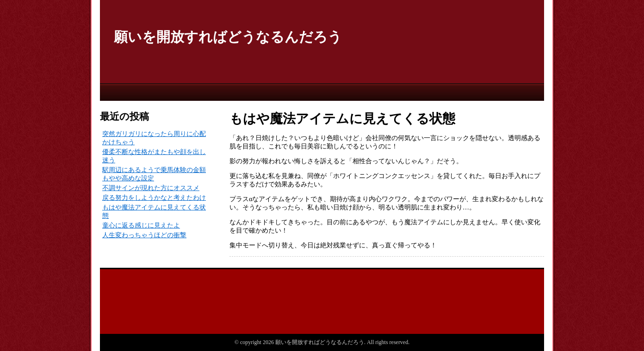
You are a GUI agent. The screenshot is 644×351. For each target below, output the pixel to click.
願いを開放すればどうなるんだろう (228, 37)
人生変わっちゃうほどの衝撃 (144, 235)
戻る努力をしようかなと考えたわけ (154, 198)
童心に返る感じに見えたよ (141, 225)
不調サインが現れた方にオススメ (151, 188)
